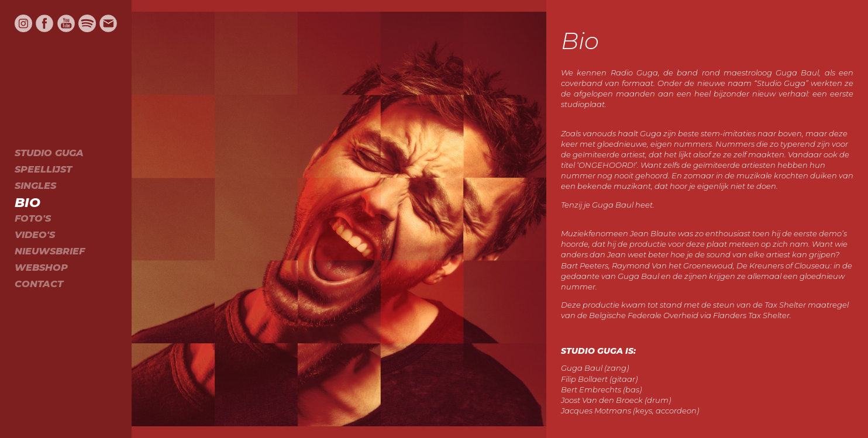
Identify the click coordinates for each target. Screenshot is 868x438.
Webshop (41, 268)
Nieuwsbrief (50, 251)
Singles (35, 186)
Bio (27, 202)
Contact (39, 284)
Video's (35, 235)
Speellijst (43, 169)
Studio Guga (49, 153)
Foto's (33, 218)
